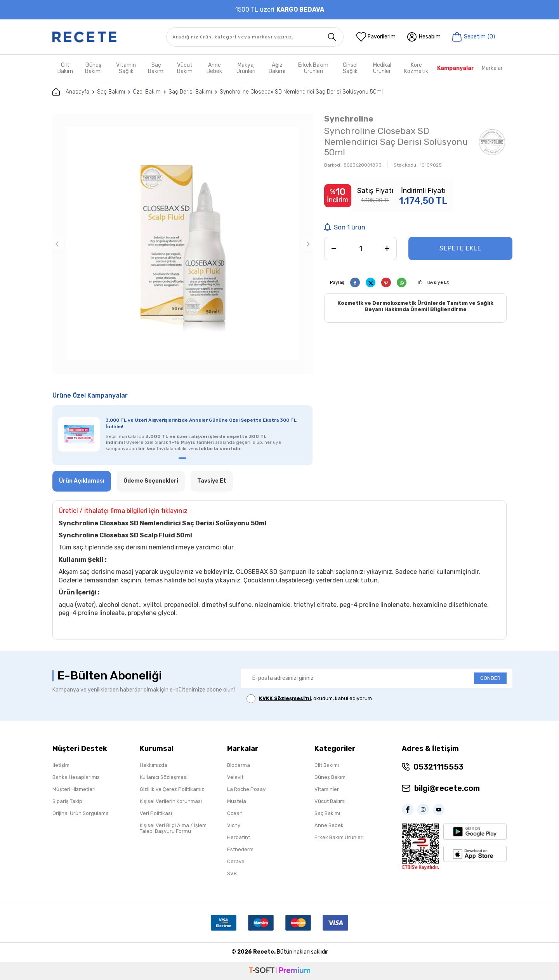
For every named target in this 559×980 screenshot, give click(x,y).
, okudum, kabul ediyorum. (310, 699)
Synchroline (349, 119)
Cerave (236, 861)
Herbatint (239, 837)
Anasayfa (71, 92)
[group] (182, 244)
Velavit (235, 777)
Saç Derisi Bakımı (190, 92)
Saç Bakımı (156, 68)
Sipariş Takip (67, 801)
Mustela (237, 801)
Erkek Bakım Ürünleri (313, 68)
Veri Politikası (156, 813)
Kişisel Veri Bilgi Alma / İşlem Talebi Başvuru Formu (173, 828)
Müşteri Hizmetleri (74, 789)
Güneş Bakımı (93, 68)
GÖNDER (490, 678)
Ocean (235, 813)
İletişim (61, 765)
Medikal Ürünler (382, 68)
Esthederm (240, 849)
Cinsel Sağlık (350, 68)
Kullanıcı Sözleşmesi (164, 777)
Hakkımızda (154, 765)
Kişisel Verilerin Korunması (171, 801)
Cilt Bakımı (327, 765)
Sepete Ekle (460, 248)
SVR (232, 873)
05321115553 (438, 767)
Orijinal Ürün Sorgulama (81, 813)
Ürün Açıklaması (82, 481)
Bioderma (239, 765)
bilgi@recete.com (447, 788)
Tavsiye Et (437, 282)
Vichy (234, 825)
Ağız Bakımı (277, 68)
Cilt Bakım (65, 68)
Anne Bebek (214, 68)
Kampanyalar (456, 68)
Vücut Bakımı (330, 801)
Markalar (492, 68)
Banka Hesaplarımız (76, 777)
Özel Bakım (147, 92)
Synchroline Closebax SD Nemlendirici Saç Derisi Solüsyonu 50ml (301, 92)
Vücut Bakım (185, 68)
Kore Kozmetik (416, 68)
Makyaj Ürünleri (246, 68)
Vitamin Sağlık (126, 68)
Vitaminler (327, 789)
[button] (57, 244)
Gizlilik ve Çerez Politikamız (172, 789)
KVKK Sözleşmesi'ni (285, 698)
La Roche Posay (246, 789)
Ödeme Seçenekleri (151, 481)
